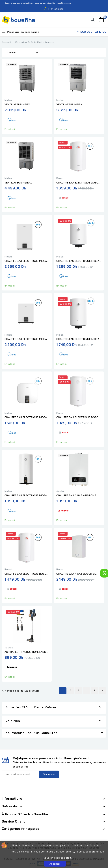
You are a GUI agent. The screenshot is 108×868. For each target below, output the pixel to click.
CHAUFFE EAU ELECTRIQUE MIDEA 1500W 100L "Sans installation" (26, 496)
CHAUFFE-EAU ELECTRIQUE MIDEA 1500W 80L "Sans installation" (78, 339)
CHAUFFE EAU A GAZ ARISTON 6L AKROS (77, 496)
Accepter (55, 864)
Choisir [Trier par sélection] (23, 52)
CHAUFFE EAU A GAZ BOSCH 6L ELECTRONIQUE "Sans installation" (78, 574)
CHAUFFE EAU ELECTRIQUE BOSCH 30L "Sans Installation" (26, 574)
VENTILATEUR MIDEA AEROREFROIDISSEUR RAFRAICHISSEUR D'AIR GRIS (22, 183)
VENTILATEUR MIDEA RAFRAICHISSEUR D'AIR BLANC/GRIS (19, 105)
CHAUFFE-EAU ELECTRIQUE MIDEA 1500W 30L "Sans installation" (78, 261)
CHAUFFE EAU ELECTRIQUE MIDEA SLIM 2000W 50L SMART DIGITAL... (26, 261)
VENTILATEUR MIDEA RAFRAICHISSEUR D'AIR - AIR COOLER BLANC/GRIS (74, 105)
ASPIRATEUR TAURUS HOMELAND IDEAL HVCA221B (25, 652)
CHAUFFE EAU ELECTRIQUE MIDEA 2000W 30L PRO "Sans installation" (27, 417)
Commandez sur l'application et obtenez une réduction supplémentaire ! (37, 3)
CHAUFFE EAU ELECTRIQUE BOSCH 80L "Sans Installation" (78, 417)
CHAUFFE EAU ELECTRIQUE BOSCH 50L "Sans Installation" (78, 183)
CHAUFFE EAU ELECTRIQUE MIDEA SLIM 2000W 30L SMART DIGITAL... (26, 339)
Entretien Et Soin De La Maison (31, 707)
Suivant (102, 691)
